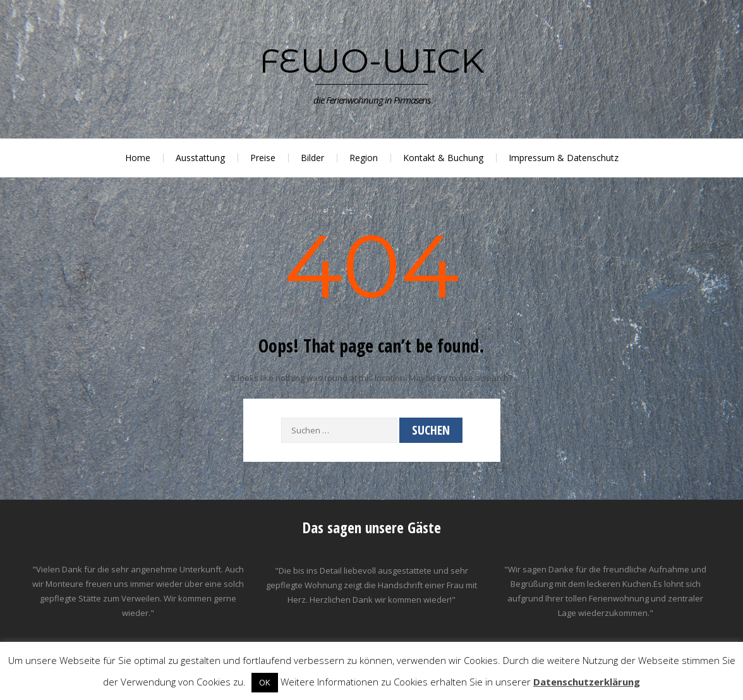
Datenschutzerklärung (587, 682)
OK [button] (265, 682)
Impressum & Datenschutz (564, 158)
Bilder (312, 158)
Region (364, 158)
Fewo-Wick (372, 61)
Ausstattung (200, 158)
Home (138, 158)
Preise (263, 158)
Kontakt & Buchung (443, 158)
